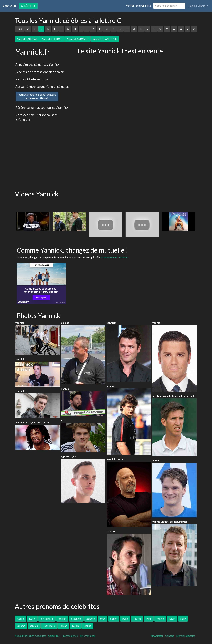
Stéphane (76, 619)
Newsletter (157, 636)
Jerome (21, 626)
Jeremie (34, 626)
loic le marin (47, 619)
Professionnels (70, 636)
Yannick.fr (10, 6)
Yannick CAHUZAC (27, 39)
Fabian (63, 626)
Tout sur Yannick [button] (197, 6)
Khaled (160, 619)
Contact (170, 636)
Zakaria (91, 619)
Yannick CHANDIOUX (105, 39)
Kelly (183, 619)
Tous (20, 29)
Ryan (125, 619)
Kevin (172, 619)
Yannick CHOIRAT (52, 39)
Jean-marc (49, 626)
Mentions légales (186, 636)
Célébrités (28, 6)
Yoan (103, 619)
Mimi (149, 619)
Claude (87, 626)
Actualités (41, 636)
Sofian (114, 619)
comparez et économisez (115, 257)
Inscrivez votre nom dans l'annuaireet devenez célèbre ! (37, 96)
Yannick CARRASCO (77, 39)
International (88, 636)
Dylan (75, 626)
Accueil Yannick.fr (24, 636)
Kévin (32, 619)
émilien (62, 619)
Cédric (21, 619)
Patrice (137, 619)
